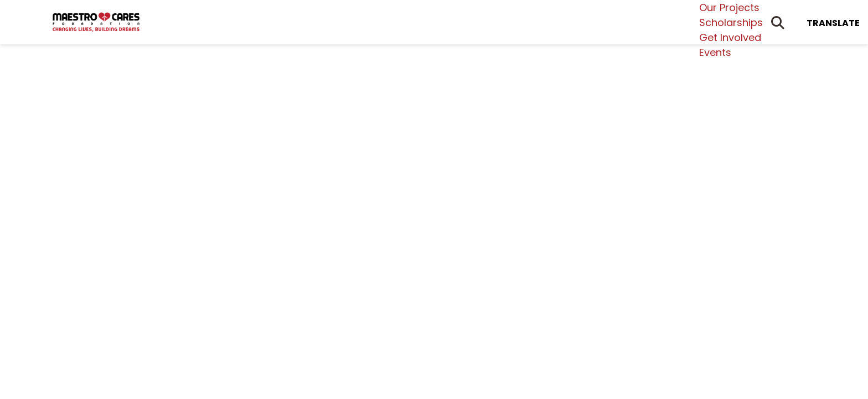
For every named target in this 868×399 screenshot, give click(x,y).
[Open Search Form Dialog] (778, 22)
